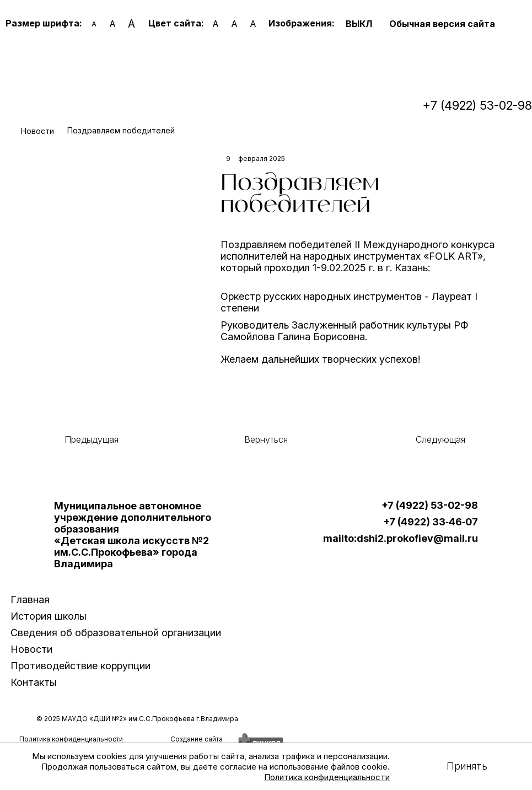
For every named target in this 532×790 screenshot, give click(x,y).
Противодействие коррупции (80, 666)
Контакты (34, 682)
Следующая (440, 439)
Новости (31, 649)
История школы (49, 616)
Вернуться (266, 439)
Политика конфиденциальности (327, 777)
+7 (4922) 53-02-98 (477, 105)
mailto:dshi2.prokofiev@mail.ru (401, 539)
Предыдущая (92, 439)
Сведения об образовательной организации (116, 633)
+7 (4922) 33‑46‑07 (431, 522)
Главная (30, 600)
